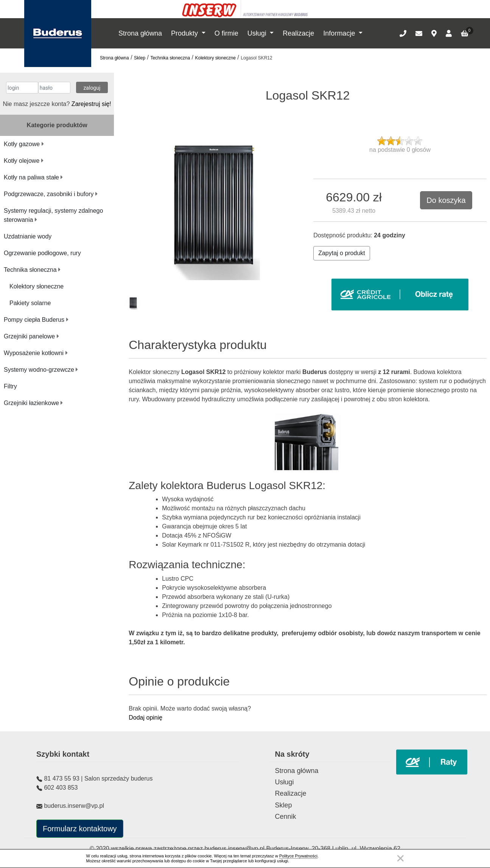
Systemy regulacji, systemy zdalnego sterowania (53, 215)
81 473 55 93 (61, 778)
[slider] (400, 141)
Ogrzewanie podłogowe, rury (42, 253)
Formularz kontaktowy (80, 829)
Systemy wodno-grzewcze (41, 370)
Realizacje (298, 33)
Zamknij (400, 858)
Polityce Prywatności (298, 856)
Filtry (10, 386)
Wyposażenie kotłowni (36, 353)
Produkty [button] (185, 33)
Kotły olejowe (24, 161)
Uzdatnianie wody (28, 236)
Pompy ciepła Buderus (36, 320)
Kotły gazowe (24, 144)
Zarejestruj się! (91, 104)
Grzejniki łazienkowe (33, 403)
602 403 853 (61, 788)
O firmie (226, 33)
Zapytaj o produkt (342, 253)
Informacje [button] (340, 33)
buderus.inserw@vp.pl (235, 849)
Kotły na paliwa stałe (33, 177)
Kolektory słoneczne (215, 58)
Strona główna (140, 33)
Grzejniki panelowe (31, 336)
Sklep (140, 58)
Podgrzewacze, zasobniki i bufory (51, 194)
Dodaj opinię (145, 718)
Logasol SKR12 (256, 58)
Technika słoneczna (170, 58)
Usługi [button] (258, 33)
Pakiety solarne (30, 303)
